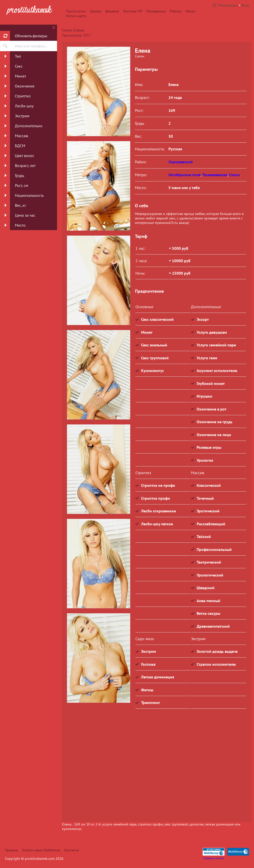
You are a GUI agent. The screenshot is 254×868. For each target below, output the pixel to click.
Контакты (72, 850)
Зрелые (95, 11)
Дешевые (112, 11)
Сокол (234, 175)
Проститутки (76, 11)
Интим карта (76, 16)
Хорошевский (181, 162)
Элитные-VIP (133, 11)
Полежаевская (215, 175)
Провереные (156, 11)
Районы (176, 11)
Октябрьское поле (185, 175)
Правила (12, 850)
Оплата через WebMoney (41, 850)
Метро (190, 11)
